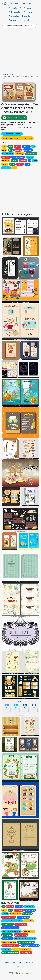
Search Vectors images (12, 26)
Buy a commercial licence (12, 134)
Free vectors (14, 4)
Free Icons (28, 12)
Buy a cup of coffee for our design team (17, 138)
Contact (21, 966)
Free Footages (26, 8)
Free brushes (14, 16)
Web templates (15, 12)
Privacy (27, 962)
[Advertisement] (20, 51)
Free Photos (26, 4)
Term (21, 962)
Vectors (12, 74)
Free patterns (14, 20)
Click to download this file (14, 118)
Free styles (26, 16)
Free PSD (26, 20)
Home (4, 74)
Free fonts (13, 8)
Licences (14, 962)
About (34, 962)
